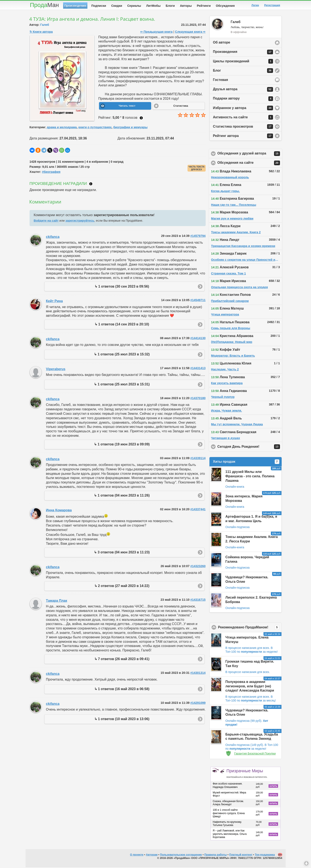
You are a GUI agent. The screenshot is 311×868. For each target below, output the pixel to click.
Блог (243, 71)
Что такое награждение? (91, 185)
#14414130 (198, 339)
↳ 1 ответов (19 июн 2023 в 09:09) (122, 445)
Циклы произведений (243, 62)
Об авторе (222, 43)
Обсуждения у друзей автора (250, 154)
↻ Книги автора (41, 33)
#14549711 (198, 301)
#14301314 (198, 674)
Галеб (45, 26)
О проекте (137, 855)
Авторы (186, 6)
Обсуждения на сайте (250, 164)
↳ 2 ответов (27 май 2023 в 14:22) (122, 587)
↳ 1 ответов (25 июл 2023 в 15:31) (122, 385)
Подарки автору (243, 100)
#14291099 (198, 704)
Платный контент (241, 855)
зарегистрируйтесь (80, 221)
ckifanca (53, 238)
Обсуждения (225, 6)
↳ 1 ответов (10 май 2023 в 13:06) (122, 720)
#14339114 (198, 459)
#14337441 (198, 510)
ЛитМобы (153, 6)
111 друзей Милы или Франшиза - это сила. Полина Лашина (250, 477)
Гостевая (221, 81)
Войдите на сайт (46, 221)
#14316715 (198, 601)
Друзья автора (243, 90)
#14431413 (198, 369)
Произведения (75, 6)
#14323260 (198, 567)
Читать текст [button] (127, 107)
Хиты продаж (246, 463)
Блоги (170, 6)
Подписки (99, 6)
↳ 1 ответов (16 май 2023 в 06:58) (122, 690)
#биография (51, 173)
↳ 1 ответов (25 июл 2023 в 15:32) (122, 355)
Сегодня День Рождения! (250, 448)
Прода (44, 5)
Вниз (306, 863)
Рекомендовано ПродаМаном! (250, 628)
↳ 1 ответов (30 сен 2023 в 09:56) (122, 287)
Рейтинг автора (243, 137)
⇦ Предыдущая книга (156, 33)
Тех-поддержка (265, 855)
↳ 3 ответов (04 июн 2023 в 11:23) (122, 553)
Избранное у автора (243, 109)
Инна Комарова (59, 511)
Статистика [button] (181, 107)
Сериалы (134, 6)
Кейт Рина (54, 302)
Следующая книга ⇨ (190, 33)
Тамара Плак (57, 601)
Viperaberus (56, 370)
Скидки (117, 6)
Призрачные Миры (247, 774)
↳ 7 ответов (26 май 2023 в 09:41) (122, 660)
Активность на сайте (243, 118)
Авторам (152, 855)
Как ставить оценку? (141, 119)
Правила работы (216, 855)
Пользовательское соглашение (181, 855)
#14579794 (198, 237)
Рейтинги (204, 6)
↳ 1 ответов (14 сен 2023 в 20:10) (122, 325)
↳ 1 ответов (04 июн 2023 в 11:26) (122, 496)
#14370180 (198, 399)
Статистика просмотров (243, 127)
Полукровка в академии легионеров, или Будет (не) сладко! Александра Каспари (250, 687)
